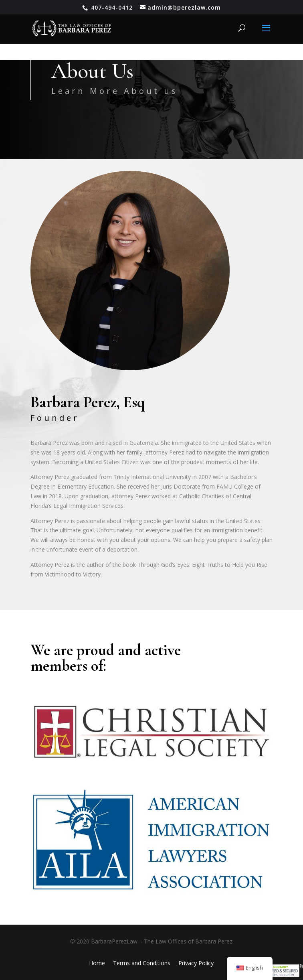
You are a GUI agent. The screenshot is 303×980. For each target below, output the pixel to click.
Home (97, 963)
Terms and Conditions (142, 963)
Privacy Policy (196, 963)
